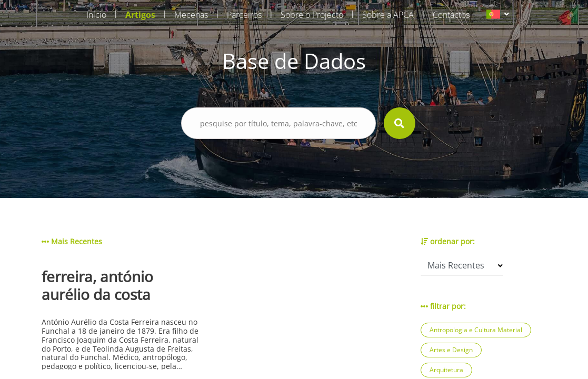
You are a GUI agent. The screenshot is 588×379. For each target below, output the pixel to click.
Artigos (140, 15)
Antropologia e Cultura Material (476, 330)
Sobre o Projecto (312, 15)
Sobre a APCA (388, 15)
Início (96, 15)
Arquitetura (446, 370)
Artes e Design (451, 350)
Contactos (451, 15)
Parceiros (244, 15)
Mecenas (191, 15)
